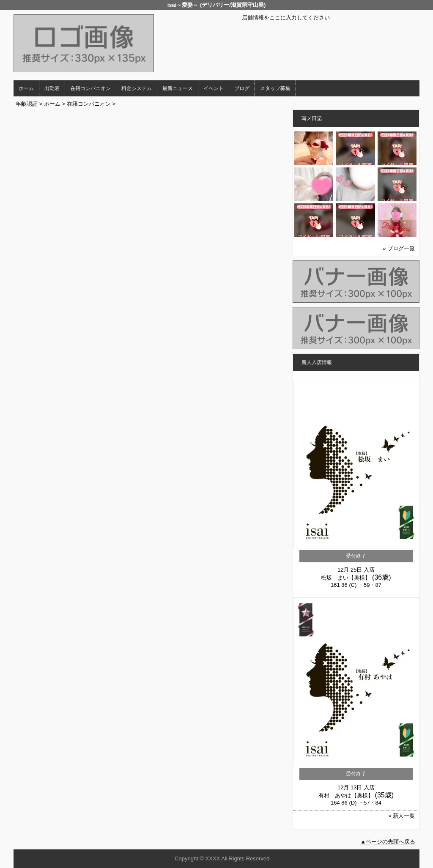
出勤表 (52, 88)
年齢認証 (27, 104)
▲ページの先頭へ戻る (388, 842)
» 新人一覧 (401, 816)
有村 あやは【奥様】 (346, 795)
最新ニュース (178, 88)
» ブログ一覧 (399, 248)
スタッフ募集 (275, 88)
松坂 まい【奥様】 (346, 578)
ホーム (26, 88)
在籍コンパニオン (90, 88)
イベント (214, 88)
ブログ (242, 88)
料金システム (137, 88)
